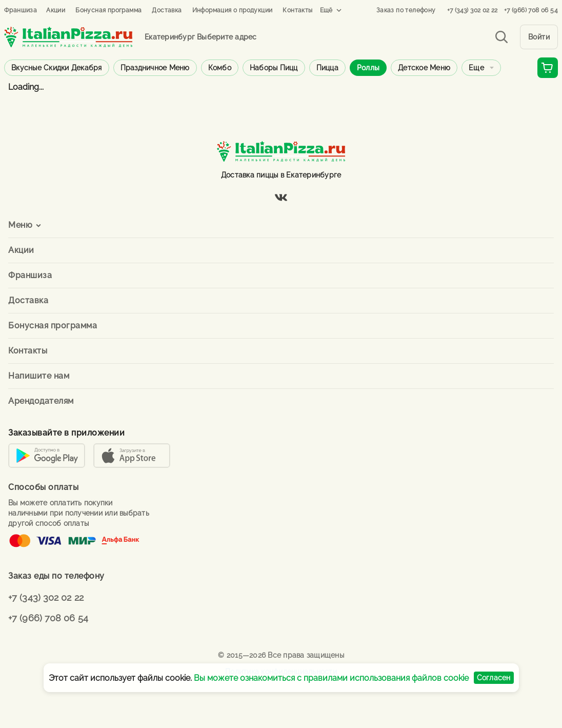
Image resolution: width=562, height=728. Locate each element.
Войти (539, 37)
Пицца (327, 68)
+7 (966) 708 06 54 (531, 10)
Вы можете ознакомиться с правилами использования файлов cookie (331, 678)
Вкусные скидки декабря (57, 68)
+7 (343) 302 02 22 (473, 10)
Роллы (368, 68)
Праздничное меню (155, 68)
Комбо (220, 68)
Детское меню (424, 68)
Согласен (494, 678)
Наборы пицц (274, 68)
